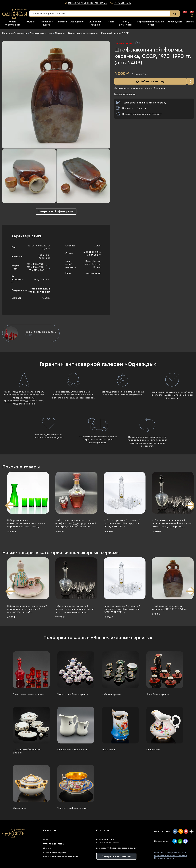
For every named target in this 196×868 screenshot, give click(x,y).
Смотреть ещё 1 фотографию (56, 211)
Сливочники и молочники (72, 750)
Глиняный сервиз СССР (115, 33)
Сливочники (153, 750)
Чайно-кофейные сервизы (73, 694)
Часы (111, 22)
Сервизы (60, 33)
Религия (63, 22)
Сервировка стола (41, 33)
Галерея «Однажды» (15, 33)
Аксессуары (175, 22)
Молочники (108, 750)
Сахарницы (19, 808)
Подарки (30, 22)
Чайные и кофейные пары (72, 808)
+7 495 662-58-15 (105, 840)
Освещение (77, 22)
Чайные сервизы (112, 694)
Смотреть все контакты (116, 856)
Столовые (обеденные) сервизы (27, 751)
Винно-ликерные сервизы (83, 33)
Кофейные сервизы (158, 694)
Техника (189, 22)
